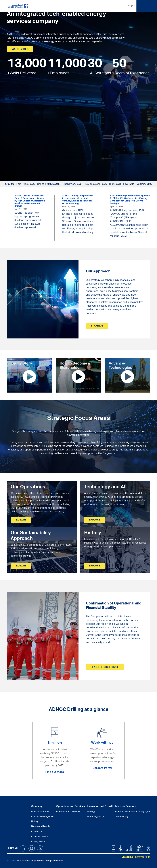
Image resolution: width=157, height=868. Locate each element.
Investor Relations (126, 807)
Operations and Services (68, 812)
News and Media (41, 827)
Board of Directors (40, 812)
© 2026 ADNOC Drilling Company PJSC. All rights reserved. (35, 861)
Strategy (91, 812)
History (35, 822)
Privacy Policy (38, 842)
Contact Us (37, 832)
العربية (131, 6)
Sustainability (122, 817)
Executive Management (43, 817)
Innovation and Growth (100, 807)
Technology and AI (96, 817)
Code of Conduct (40, 837)
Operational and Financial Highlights (133, 812)
